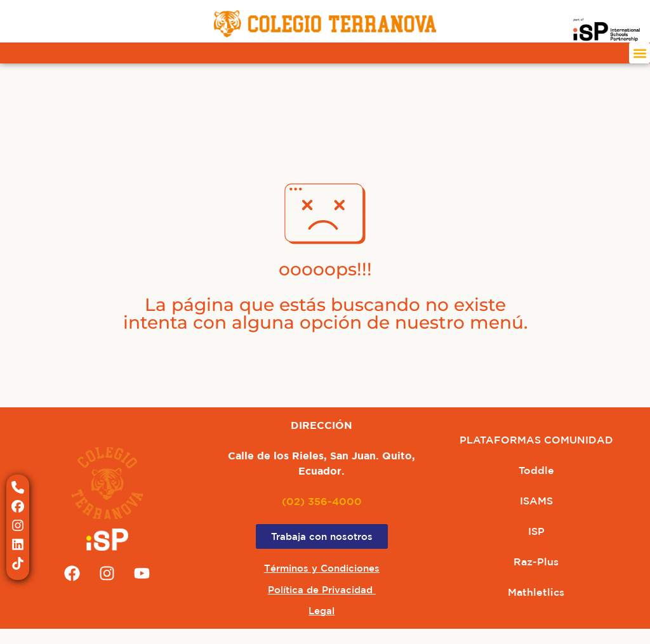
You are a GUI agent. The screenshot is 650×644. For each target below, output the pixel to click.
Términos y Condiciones (322, 568)
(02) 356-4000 (322, 501)
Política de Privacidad (322, 590)
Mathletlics (536, 592)
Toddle (536, 470)
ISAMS (536, 501)
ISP (536, 531)
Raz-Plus (536, 562)
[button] (640, 53)
